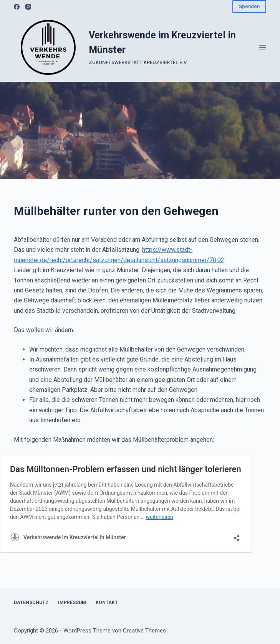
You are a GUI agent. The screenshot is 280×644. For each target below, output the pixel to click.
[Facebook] (17, 7)
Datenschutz (31, 603)
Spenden (249, 6)
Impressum (72, 603)
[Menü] (263, 48)
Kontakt (107, 603)
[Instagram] (28, 7)
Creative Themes (144, 631)
